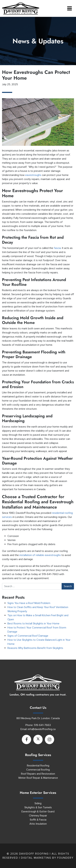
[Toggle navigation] (69, 9)
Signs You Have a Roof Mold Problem (29, 603)
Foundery (65, 858)
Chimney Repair (38, 816)
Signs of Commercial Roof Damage (28, 636)
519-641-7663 (42, 725)
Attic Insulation (38, 824)
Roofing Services (38, 755)
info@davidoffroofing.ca (42, 729)
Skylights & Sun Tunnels (38, 807)
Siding (38, 803)
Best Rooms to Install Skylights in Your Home (33, 624)
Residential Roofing (38, 766)
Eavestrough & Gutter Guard (38, 812)
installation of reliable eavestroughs (40, 555)
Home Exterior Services (38, 793)
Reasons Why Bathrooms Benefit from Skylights (35, 648)
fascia (57, 248)
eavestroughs (34, 175)
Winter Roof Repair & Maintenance (38, 778)
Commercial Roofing (38, 770)
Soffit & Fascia (38, 820)
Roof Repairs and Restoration (38, 774)
